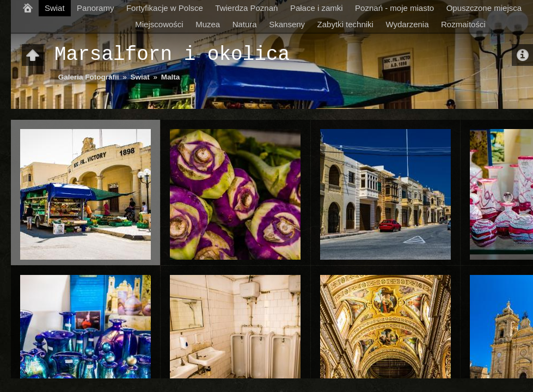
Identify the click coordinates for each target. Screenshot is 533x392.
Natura (245, 24)
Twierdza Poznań (246, 8)
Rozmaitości (463, 24)
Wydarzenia (407, 24)
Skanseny (287, 24)
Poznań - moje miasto (394, 8)
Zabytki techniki (345, 24)
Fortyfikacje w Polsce (165, 8)
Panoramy (95, 8)
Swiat (55, 8)
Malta (171, 77)
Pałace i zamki (317, 8)
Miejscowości (159, 24)
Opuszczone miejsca (484, 8)
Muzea (208, 24)
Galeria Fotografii (89, 77)
